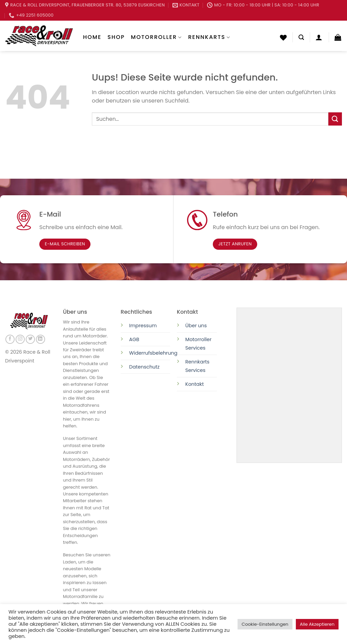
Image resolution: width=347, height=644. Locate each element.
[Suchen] (301, 37)
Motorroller (156, 37)
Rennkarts (209, 37)
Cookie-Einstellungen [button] (265, 624)
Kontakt (195, 384)
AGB (134, 339)
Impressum (143, 326)
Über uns (196, 326)
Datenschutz (145, 367)
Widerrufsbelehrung (153, 353)
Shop (116, 37)
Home (92, 37)
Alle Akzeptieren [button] (317, 624)
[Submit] (335, 119)
